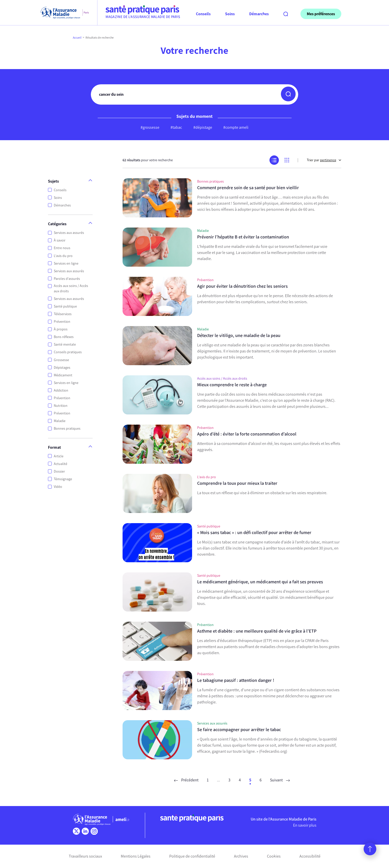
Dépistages (62, 368)
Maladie (60, 421)
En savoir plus (305, 825)
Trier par (324, 160)
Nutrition (61, 406)
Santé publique (65, 306)
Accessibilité (310, 856)
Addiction (61, 390)
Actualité (61, 464)
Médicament (63, 375)
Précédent (186, 780)
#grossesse (150, 127)
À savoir (60, 240)
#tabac (176, 127)
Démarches (62, 205)
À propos (61, 329)
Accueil (77, 38)
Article (59, 456)
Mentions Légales (136, 856)
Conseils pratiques (68, 352)
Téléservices (63, 314)
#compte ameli (236, 127)
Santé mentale (65, 344)
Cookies (274, 856)
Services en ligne (66, 263)
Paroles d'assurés (67, 279)
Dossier (59, 471)
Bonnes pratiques (67, 429)
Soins (58, 198)
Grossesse (61, 360)
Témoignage (63, 479)
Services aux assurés (69, 233)
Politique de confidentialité (192, 856)
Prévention (62, 322)
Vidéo (58, 487)
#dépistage (203, 127)
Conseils (60, 190)
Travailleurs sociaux (85, 856)
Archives (241, 856)
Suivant (280, 780)
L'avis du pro (63, 256)
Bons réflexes (64, 337)
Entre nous (62, 248)
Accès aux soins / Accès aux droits (71, 288)
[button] (288, 94)
